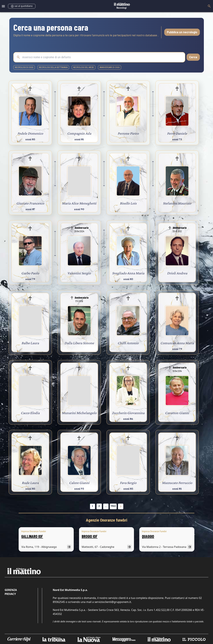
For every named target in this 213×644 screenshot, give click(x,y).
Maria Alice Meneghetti (79, 203)
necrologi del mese (84, 67)
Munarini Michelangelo (79, 413)
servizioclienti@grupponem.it (113, 602)
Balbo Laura (30, 343)
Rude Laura (30, 483)
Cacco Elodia (30, 413)
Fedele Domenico (30, 133)
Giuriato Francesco (30, 203)
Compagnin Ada (79, 133)
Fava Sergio (128, 483)
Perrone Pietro (128, 133)
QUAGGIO (148, 536)
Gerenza (11, 590)
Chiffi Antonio (128, 343)
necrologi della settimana (53, 67)
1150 (113, 506)
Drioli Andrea (177, 273)
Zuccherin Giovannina (128, 413)
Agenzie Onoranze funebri (107, 520)
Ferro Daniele (177, 133)
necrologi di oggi (24, 67)
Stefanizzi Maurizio (177, 203)
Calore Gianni (79, 483)
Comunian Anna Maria (177, 343)
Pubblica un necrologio (182, 32)
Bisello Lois (128, 203)
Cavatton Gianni (177, 413)
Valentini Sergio (79, 273)
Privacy (10, 594)
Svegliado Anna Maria (128, 273)
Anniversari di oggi (110, 67)
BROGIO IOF (90, 536)
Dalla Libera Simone (79, 343)
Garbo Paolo (30, 273)
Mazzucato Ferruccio (177, 483)
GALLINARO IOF (32, 536)
